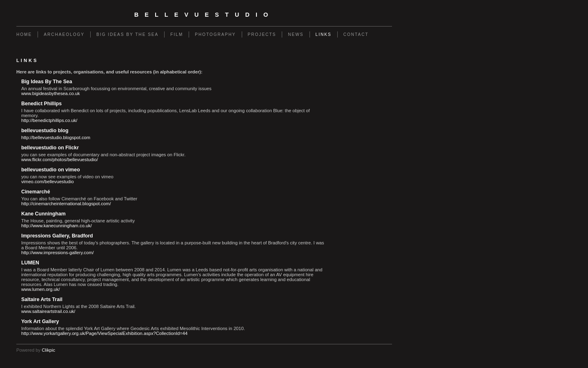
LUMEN (30, 263)
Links (324, 34)
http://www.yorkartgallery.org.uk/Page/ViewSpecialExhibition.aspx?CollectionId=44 (104, 333)
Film (177, 34)
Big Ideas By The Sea (127, 34)
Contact (356, 34)
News (296, 34)
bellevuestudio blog (45, 131)
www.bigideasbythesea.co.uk (51, 93)
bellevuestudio (204, 15)
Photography (215, 34)
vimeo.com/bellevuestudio (48, 182)
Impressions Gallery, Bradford (57, 236)
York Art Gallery (40, 321)
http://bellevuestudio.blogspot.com (56, 137)
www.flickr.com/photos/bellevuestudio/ (60, 160)
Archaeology (64, 34)
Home (24, 34)
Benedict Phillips (41, 104)
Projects (262, 34)
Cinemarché (36, 192)
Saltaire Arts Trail (42, 299)
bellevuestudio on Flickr (50, 148)
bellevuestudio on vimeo (51, 170)
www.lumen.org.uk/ (41, 289)
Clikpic (48, 350)
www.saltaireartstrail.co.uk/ (48, 311)
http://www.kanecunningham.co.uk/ (57, 226)
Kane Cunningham (43, 214)
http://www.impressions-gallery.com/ (58, 253)
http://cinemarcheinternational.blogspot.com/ (66, 204)
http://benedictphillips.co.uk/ (49, 120)
